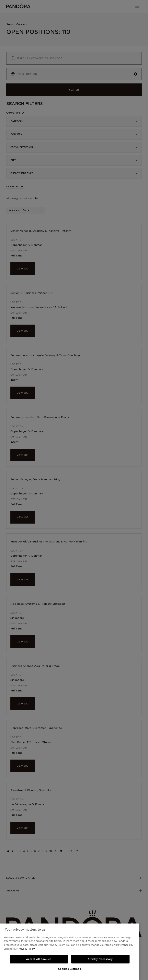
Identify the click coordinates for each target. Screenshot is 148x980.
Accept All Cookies (39, 959)
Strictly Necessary (100, 959)
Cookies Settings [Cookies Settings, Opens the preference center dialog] (70, 969)
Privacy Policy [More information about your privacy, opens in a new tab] (27, 949)
